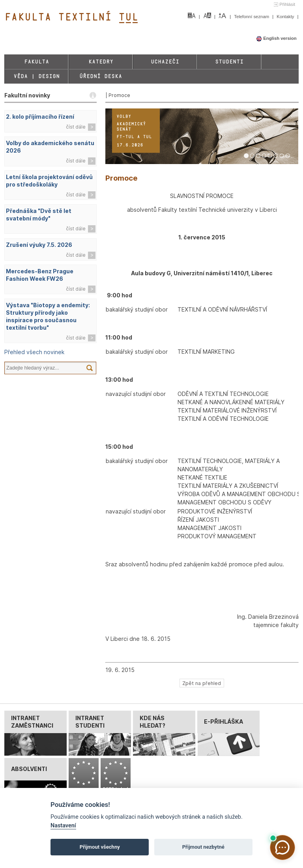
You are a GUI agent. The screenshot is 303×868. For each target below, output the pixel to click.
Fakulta (36, 62)
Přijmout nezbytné (203, 847)
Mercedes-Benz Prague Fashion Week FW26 (40, 275)
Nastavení (63, 826)
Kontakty (286, 17)
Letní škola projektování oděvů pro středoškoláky (49, 181)
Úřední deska (101, 76)
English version (276, 38)
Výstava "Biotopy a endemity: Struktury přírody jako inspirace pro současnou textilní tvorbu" (48, 316)
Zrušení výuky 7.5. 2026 (39, 245)
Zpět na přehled (202, 683)
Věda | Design (36, 76)
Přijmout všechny (100, 847)
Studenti (229, 62)
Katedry (101, 62)
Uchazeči (165, 62)
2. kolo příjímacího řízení (40, 117)
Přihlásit (287, 4)
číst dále (76, 127)
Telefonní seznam (252, 17)
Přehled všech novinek (34, 352)
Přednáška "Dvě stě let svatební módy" (39, 215)
